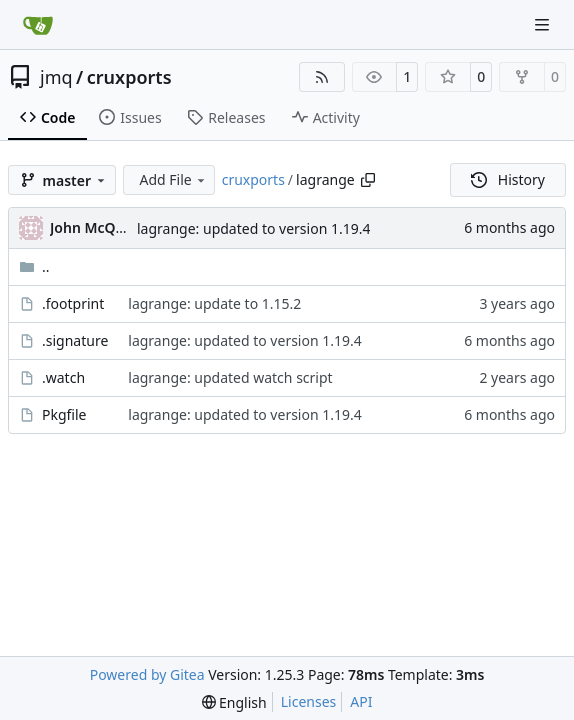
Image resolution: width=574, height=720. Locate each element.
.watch (63, 377)
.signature (75, 340)
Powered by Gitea (147, 674)
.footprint (73, 303)
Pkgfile (64, 414)
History (508, 179)
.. (34, 266)
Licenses (309, 701)
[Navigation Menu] (544, 24)
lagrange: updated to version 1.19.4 (253, 228)
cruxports (129, 77)
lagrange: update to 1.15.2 (214, 303)
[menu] (234, 702)
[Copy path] (368, 180)
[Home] (38, 25)
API (361, 701)
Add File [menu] (173, 179)
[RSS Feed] (322, 77)
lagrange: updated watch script (230, 377)
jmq (56, 77)
